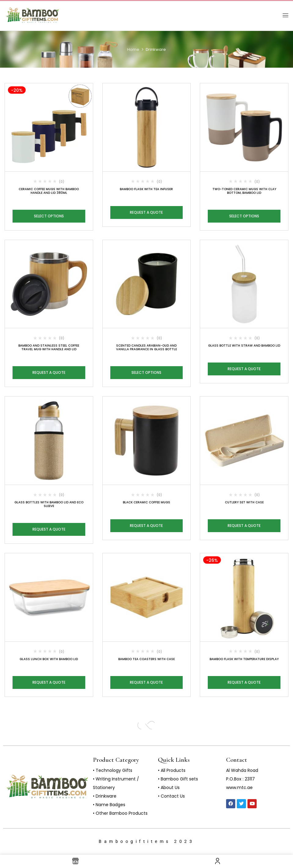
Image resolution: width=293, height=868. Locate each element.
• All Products (172, 770)
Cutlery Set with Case (244, 502)
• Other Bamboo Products (120, 813)
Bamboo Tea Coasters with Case (146, 659)
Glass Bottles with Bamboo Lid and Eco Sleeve (49, 504)
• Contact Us (171, 796)
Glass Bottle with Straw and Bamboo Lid (244, 346)
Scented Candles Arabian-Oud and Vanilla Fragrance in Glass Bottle (146, 347)
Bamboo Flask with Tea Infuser (146, 189)
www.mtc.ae (239, 787)
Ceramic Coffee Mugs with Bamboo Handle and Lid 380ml (49, 191)
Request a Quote (146, 212)
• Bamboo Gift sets (178, 779)
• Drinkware (105, 796)
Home (133, 49)
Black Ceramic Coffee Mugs (146, 502)
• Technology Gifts (113, 770)
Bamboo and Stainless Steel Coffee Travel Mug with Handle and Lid (49, 347)
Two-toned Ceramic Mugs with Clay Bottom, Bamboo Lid (244, 191)
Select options (49, 216)
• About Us (169, 787)
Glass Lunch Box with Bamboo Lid (49, 659)
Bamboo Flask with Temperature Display (244, 659)
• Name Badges (109, 805)
